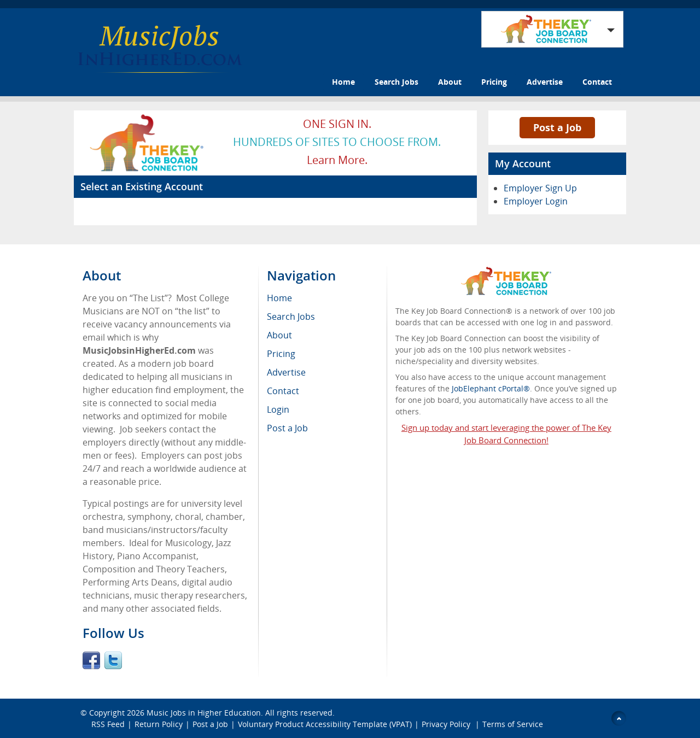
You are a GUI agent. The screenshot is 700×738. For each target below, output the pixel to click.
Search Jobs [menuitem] (291, 317)
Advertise (545, 82)
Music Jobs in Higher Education (204, 713)
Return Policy (159, 724)
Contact (597, 82)
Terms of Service (513, 724)
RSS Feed (108, 724)
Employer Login (536, 201)
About (450, 82)
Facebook (91, 660)
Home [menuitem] (279, 298)
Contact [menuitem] (283, 391)
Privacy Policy (447, 724)
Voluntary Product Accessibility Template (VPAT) (325, 724)
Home (343, 82)
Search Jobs (396, 82)
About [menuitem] (279, 335)
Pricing (494, 82)
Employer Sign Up (540, 188)
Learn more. (337, 160)
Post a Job (557, 127)
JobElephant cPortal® (491, 388)
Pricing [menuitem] (281, 354)
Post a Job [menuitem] (287, 428)
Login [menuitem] (278, 409)
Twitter (113, 660)
